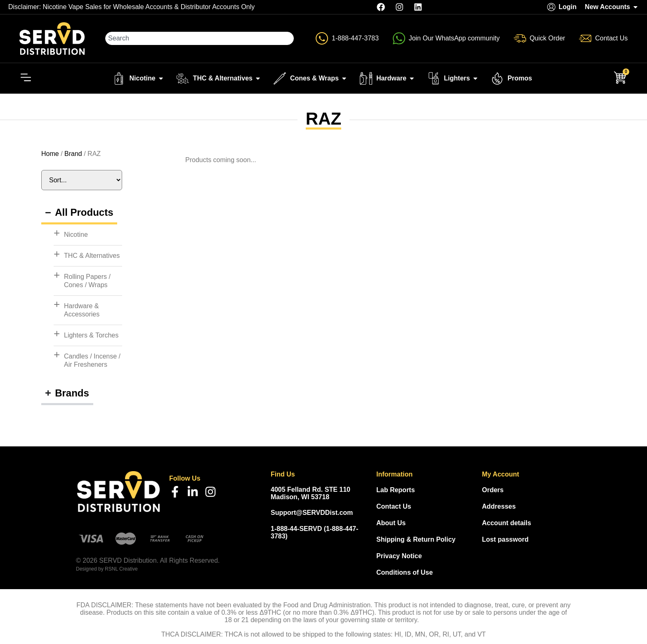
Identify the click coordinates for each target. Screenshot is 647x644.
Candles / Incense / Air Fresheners (92, 362)
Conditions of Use (405, 574)
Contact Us (394, 508)
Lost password (505, 541)
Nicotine (76, 236)
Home (50, 155)
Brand (73, 155)
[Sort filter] (82, 182)
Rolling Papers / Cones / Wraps (87, 282)
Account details (507, 524)
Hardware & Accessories (82, 311)
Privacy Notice (399, 557)
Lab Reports (396, 491)
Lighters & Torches (91, 336)
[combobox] (200, 39)
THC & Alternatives (92, 257)
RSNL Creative (121, 571)
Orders (493, 491)
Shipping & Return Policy (416, 541)
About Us (391, 524)
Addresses (499, 508)
